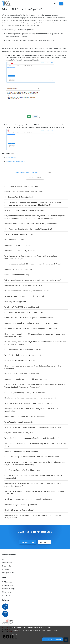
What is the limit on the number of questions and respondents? (29, 318)
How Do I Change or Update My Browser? (21, 505)
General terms (7, 563)
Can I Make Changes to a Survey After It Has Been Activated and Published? (34, 457)
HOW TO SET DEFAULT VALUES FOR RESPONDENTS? (25, 210)
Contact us (6, 595)
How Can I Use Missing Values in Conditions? (22, 451)
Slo (56, 4)
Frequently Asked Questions (27, 173)
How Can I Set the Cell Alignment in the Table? (22, 374)
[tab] (27, 173)
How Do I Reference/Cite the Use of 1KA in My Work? (25, 285)
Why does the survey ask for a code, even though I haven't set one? (31, 329)
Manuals (52, 173)
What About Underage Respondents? (19, 422)
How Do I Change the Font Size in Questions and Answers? (27, 291)
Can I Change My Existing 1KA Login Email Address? (25, 392)
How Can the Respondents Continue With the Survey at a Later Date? (31, 323)
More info (14, 634)
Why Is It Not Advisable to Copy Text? (19, 433)
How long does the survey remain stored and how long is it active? (30, 398)
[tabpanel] (35, 352)
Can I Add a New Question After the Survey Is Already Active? (28, 229)
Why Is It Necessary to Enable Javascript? (20, 360)
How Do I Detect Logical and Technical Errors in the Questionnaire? (31, 224)
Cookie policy (7, 569)
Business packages (9, 589)
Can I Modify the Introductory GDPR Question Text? (24, 312)
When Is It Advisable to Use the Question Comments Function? (29, 403)
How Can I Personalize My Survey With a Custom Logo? (26, 379)
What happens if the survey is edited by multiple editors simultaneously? (33, 427)
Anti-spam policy (8, 573)
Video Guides (35, 177)
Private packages (8, 585)
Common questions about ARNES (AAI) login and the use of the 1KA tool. (33, 264)
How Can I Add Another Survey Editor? (19, 269)
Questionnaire (11, 157)
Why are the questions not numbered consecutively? (25, 296)
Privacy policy (7, 566)
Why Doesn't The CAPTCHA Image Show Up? (22, 307)
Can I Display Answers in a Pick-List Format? (21, 186)
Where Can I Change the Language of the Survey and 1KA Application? (32, 438)
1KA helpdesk (7, 582)
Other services (7, 592)
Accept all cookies (53, 639)
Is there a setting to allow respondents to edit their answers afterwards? (33, 280)
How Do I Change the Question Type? (19, 510)
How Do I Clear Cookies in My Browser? (20, 251)
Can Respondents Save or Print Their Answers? (23, 350)
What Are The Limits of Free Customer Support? (23, 355)
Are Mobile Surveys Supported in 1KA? (19, 234)
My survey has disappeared (15, 302)
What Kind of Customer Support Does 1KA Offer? (23, 192)
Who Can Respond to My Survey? (17, 275)
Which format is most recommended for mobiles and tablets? (28, 499)
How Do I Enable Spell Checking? (17, 245)
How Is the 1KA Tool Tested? (15, 240)
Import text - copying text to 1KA (17, 161)
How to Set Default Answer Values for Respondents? (25, 417)
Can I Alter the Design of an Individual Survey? (22, 470)
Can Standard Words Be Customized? (19, 197)
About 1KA (6, 559)
